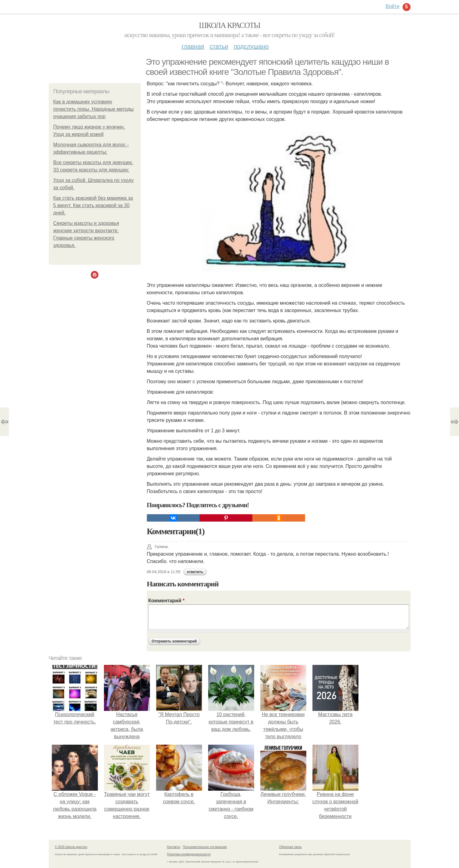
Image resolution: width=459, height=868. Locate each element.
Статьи (219, 46)
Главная (193, 46)
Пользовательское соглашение (205, 847)
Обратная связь (291, 847)
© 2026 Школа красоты (71, 847)
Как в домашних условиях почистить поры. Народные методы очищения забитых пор (94, 109)
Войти (393, 6)
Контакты (174, 847)
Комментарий (166, 601)
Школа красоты (230, 25)
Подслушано (251, 46)
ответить (195, 572)
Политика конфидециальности (189, 854)
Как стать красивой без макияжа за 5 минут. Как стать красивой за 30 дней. (93, 205)
